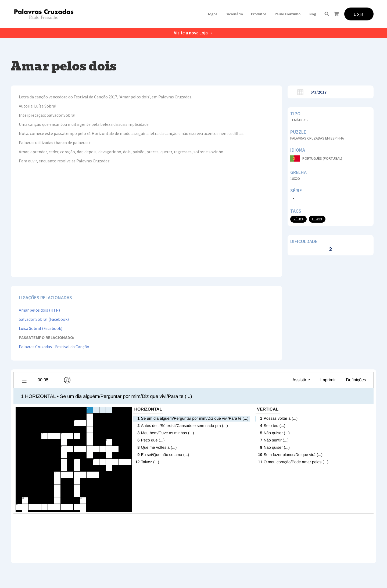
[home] (44, 14)
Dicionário (234, 14)
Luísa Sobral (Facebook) (41, 328)
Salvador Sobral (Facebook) (44, 319)
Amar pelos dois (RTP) (39, 310)
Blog (312, 14)
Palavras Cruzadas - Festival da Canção (54, 347)
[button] (212, 14)
